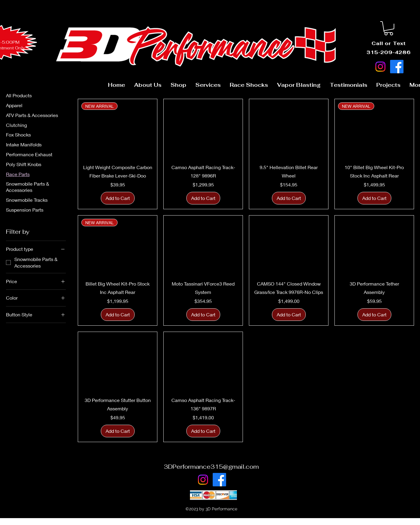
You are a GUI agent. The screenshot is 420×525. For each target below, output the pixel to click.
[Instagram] (380, 67)
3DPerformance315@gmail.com (211, 467)
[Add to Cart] (118, 198)
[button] (389, 28)
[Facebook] (397, 67)
